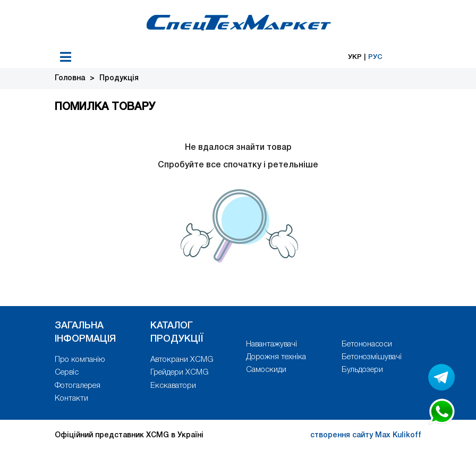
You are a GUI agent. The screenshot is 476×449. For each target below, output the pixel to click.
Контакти (71, 399)
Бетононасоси (367, 344)
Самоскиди (266, 370)
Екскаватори (173, 386)
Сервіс (67, 372)
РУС (375, 57)
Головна (70, 78)
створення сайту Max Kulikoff (366, 435)
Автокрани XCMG (182, 360)
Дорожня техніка (276, 357)
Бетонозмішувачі (372, 357)
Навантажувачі (271, 344)
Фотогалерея (78, 386)
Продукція (119, 78)
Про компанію (80, 360)
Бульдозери (362, 370)
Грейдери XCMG (179, 372)
